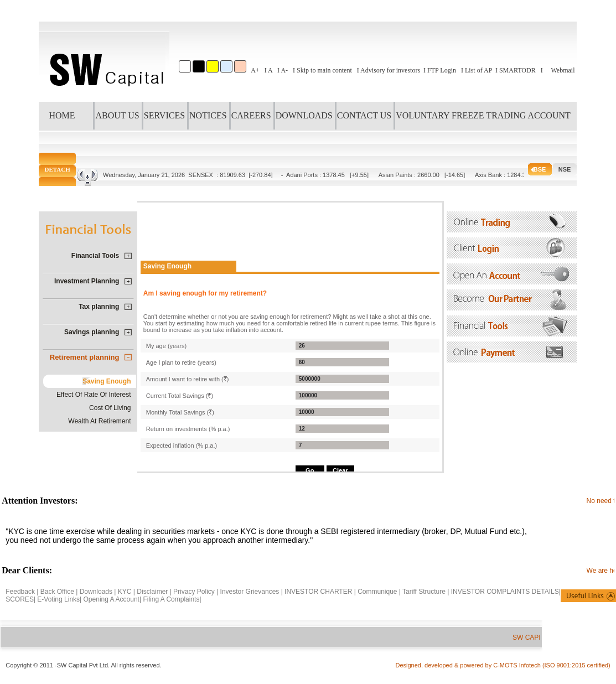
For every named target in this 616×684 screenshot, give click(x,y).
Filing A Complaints (171, 599)
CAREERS (251, 115)
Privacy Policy (194, 592)
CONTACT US (364, 115)
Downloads (96, 592)
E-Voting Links (58, 599)
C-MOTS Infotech (518, 665)
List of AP (478, 70)
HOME (62, 115)
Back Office (57, 592)
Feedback (20, 592)
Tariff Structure (424, 592)
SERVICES (164, 115)
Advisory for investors (390, 70)
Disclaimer (152, 592)
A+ (255, 70)
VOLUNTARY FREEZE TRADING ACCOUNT (483, 115)
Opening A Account (112, 599)
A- (284, 70)
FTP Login (442, 70)
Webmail (563, 70)
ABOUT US (117, 115)
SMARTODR (517, 70)
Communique (377, 592)
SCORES (20, 599)
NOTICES (208, 115)
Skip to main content (324, 70)
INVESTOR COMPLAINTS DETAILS (505, 592)
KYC (125, 592)
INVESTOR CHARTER (319, 592)
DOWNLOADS (304, 115)
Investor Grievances (250, 592)
